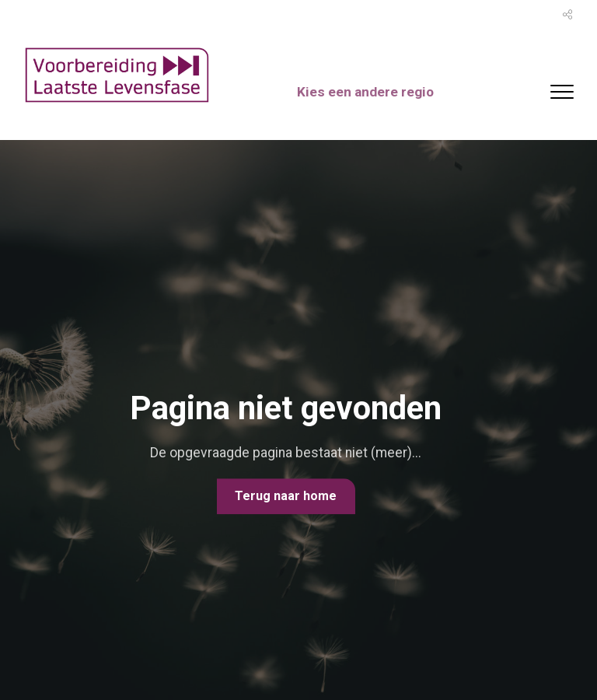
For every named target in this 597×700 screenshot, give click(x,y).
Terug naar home (286, 496)
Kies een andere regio (370, 92)
